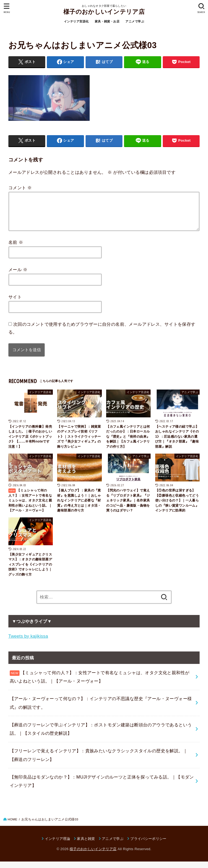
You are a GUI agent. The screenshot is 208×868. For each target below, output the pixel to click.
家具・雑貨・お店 (107, 21)
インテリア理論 (58, 845)
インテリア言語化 (76, 21)
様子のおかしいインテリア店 (104, 12)
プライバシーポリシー (148, 845)
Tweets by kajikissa (28, 643)
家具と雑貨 (86, 845)
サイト (15, 303)
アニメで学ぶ (135, 21)
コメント (20, 188)
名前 (16, 249)
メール (18, 276)
